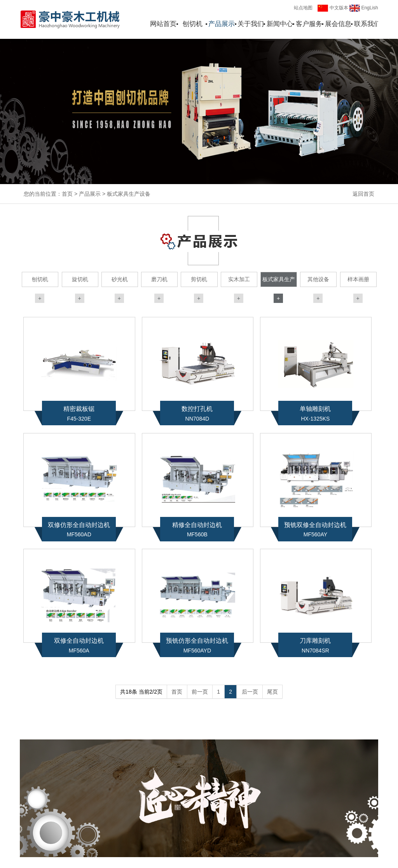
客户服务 (309, 24)
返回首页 (363, 194)
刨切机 (193, 24)
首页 (67, 194)
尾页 (272, 692)
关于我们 (251, 24)
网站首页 (163, 24)
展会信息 (338, 24)
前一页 (200, 692)
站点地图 (303, 8)
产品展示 (222, 24)
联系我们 (367, 24)
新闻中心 (280, 24)
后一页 (250, 692)
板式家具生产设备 (129, 194)
